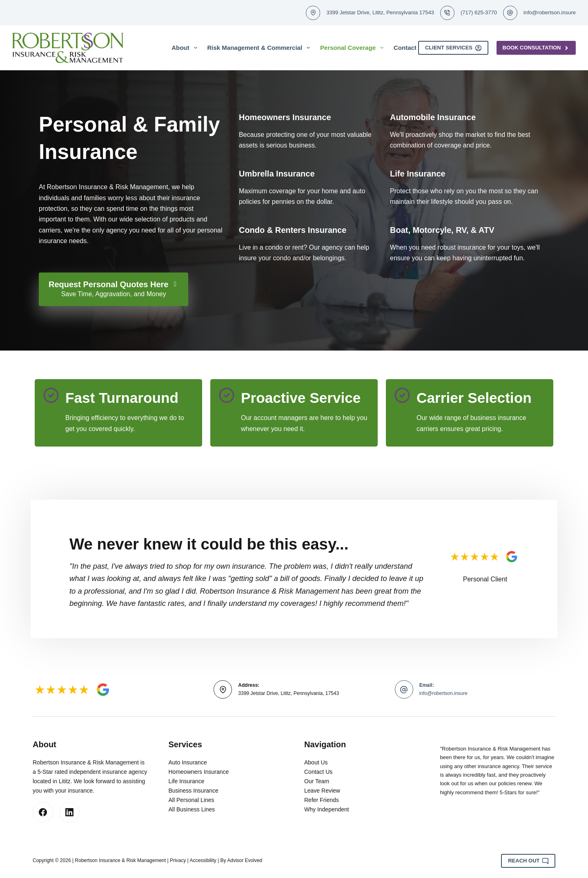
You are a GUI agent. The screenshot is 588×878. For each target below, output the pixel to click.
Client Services (453, 48)
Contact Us (318, 772)
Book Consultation (536, 48)
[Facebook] (43, 812)
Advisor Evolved (245, 860)
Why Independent (327, 809)
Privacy (178, 860)
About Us (316, 762)
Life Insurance (187, 781)
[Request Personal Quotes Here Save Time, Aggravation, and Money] (114, 289)
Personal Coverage (353, 48)
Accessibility (203, 860)
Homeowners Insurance (199, 772)
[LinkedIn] (69, 812)
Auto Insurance (188, 762)
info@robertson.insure (550, 12)
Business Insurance (194, 791)
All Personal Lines (192, 800)
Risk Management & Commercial (261, 48)
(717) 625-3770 (479, 12)
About (186, 48)
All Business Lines (192, 809)
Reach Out (528, 861)
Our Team (317, 781)
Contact (405, 48)
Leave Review (322, 791)
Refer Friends (322, 800)
